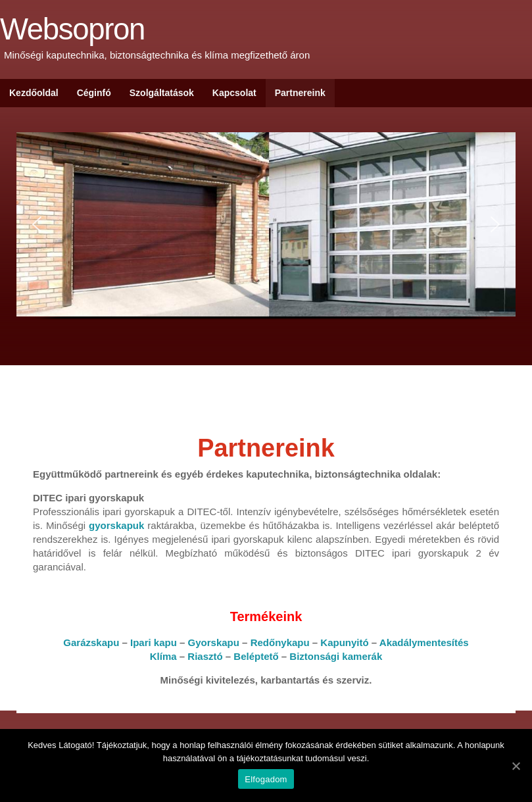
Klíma (163, 656)
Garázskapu (91, 642)
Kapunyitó (344, 642)
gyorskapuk (116, 525)
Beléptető (256, 656)
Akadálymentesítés (424, 642)
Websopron (72, 30)
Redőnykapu (280, 642)
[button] (37, 224)
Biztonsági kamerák (336, 656)
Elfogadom (266, 779)
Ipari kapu (154, 642)
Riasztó (205, 656)
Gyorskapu (214, 642)
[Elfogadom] (516, 766)
